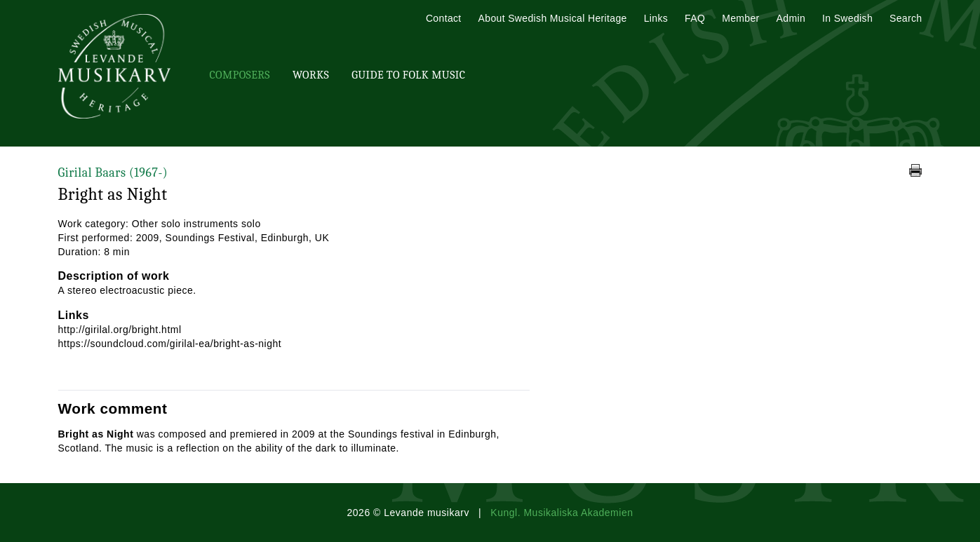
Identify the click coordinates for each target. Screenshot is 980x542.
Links (656, 18)
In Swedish (847, 18)
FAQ (695, 18)
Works (311, 75)
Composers (240, 75)
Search (906, 18)
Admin (791, 18)
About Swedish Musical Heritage (553, 18)
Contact (444, 18)
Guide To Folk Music (408, 75)
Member (740, 18)
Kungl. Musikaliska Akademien (562, 513)
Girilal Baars (113, 173)
